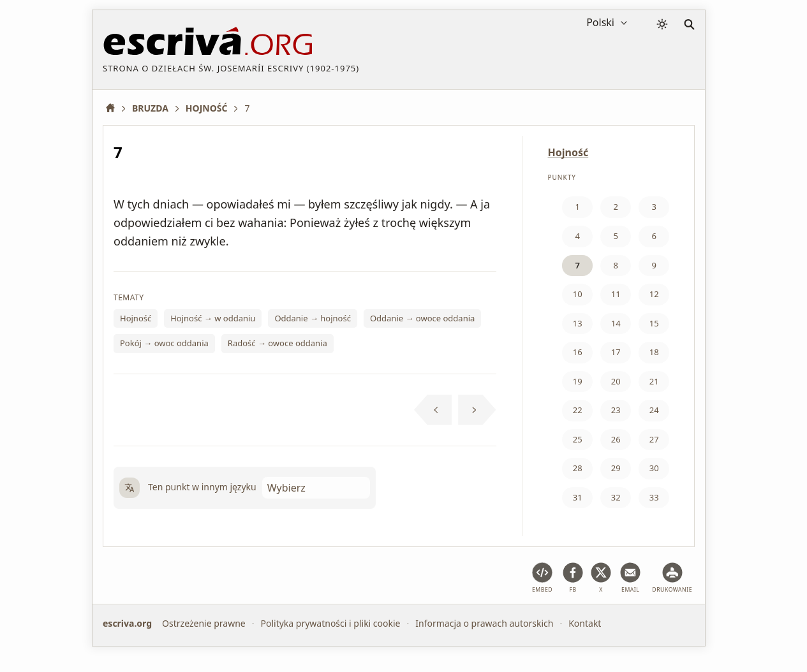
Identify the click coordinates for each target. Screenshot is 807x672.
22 (578, 410)
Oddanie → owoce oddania (422, 318)
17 (616, 352)
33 (654, 497)
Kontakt (585, 623)
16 (578, 352)
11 (616, 294)
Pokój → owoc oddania (164, 343)
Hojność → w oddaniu (213, 318)
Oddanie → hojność (313, 318)
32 (616, 497)
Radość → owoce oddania (278, 343)
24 (654, 410)
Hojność (136, 318)
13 (578, 323)
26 (616, 439)
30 (654, 468)
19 (578, 381)
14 (616, 323)
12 (654, 294)
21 (654, 381)
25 (578, 439)
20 (616, 381)
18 (654, 352)
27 (654, 439)
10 (578, 294)
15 (654, 323)
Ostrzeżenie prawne (204, 623)
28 (578, 468)
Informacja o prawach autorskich (484, 623)
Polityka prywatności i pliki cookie (330, 623)
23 (616, 410)
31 (578, 497)
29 (616, 468)
